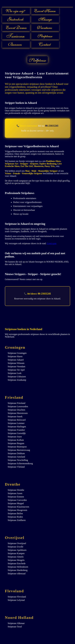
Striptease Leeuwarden (18, 406)
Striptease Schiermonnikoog (20, 463)
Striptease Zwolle (15, 547)
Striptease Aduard (16, 360)
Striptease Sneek (15, 417)
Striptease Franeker (16, 430)
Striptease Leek (15, 373)
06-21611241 (52, 126)
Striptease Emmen (16, 497)
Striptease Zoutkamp (17, 380)
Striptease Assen (15, 493)
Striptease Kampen (16, 553)
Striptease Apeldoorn (17, 550)
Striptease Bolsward (17, 420)
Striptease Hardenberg (18, 570)
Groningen (51, 243)
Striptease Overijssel (17, 543)
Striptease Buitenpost (17, 447)
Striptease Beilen (15, 513)
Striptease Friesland (16, 403)
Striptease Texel (15, 627)
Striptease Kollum (16, 440)
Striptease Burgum (16, 443)
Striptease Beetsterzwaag (19, 450)
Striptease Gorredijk (17, 433)
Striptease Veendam (16, 366)
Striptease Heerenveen (18, 413)
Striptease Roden (15, 517)
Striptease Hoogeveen (17, 510)
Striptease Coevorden (17, 500)
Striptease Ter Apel (16, 370)
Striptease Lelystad (16, 600)
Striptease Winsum (16, 363)
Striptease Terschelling (18, 460)
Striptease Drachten (16, 410)
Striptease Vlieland (16, 467)
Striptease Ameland (16, 457)
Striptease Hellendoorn (18, 567)
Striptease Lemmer (16, 423)
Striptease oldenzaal (17, 574)
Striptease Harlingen (17, 427)
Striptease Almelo (16, 557)
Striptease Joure (15, 437)
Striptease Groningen (17, 353)
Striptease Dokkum (16, 453)
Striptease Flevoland (17, 597)
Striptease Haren (15, 356)
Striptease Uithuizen (17, 377)
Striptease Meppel (16, 503)
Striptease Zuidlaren (17, 520)
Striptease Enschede (17, 563)
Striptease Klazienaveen (18, 507)
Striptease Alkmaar (16, 623)
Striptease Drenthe (16, 490)
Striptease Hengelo (16, 560)
